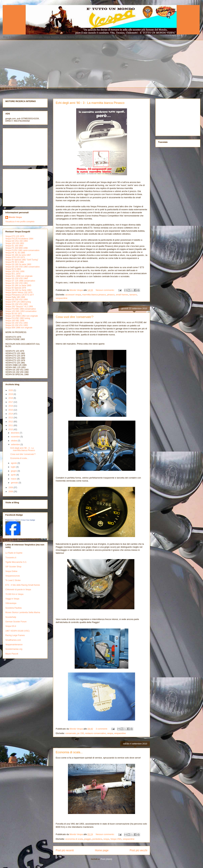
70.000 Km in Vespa (14, 594)
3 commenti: (102, 729)
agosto (14, 463)
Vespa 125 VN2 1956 (15, 271)
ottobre (14, 441)
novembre (16, 437)
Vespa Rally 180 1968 (15, 297)
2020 (11, 390)
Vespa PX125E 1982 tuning (18, 318)
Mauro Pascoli (12, 654)
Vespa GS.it (11, 626)
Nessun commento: (106, 290)
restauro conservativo (95, 733)
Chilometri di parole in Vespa (18, 590)
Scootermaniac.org (14, 649)
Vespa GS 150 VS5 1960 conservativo (22, 267)
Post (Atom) (106, 859)
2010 (11, 429)
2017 (11, 402)
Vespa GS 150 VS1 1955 (17, 304)
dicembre (15, 433)
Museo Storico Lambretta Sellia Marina (23, 612)
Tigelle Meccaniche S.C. (16, 562)
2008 (11, 492)
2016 (11, 406)
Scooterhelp (11, 617)
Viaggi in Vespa (12, 599)
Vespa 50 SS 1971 (14, 314)
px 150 (81, 733)
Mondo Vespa (15, 217)
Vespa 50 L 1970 (13, 274)
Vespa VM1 (116, 839)
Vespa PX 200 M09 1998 (17, 248)
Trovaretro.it (11, 558)
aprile (14, 475)
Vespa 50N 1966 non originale (19, 328)
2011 (11, 425)
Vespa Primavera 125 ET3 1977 (20, 295)
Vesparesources (13, 576)
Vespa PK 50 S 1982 (15, 262)
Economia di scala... (69, 752)
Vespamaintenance (14, 645)
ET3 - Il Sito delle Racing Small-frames (23, 585)
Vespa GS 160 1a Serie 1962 (18, 290)
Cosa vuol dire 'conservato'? (75, 317)
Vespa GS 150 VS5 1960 (17, 278)
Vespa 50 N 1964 (13, 269)
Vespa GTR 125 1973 (15, 257)
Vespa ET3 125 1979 (15, 236)
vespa (110, 733)
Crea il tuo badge (28, 520)
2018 (11, 398)
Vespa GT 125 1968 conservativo (20, 281)
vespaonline (61, 298)
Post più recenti (65, 850)
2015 (11, 410)
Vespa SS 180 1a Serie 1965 (18, 285)
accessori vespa (73, 295)
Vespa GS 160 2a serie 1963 (18, 264)
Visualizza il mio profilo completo (20, 222)
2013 (11, 418)
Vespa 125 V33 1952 (15, 243)
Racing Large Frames (15, 635)
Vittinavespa (11, 603)
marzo (14, 479)
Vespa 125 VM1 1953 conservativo (21, 311)
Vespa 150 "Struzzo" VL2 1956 (19, 307)
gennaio (15, 483)
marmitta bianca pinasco (94, 295)
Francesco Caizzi (12, 520)
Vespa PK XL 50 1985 (15, 253)
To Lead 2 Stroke (13, 580)
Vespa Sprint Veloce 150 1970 (19, 293)
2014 (11, 414)
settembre (16, 445)
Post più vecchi (138, 850)
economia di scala (74, 839)
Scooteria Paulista (14, 608)
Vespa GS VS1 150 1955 (17, 241)
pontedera (97, 839)
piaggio (88, 839)
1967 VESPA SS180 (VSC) (17, 631)
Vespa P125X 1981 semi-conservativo (22, 250)
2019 (11, 394)
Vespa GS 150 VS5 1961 (17, 283)
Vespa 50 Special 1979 (16, 288)
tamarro (133, 295)
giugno (14, 471)
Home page (102, 850)
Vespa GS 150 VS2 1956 (17, 300)
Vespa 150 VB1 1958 (15, 321)
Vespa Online (11, 571)
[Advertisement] (44, 63)
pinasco (111, 295)
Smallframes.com (13, 640)
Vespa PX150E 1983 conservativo (21, 309)
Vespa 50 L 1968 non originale (19, 276)
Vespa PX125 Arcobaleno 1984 (19, 239)
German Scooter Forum (16, 622)
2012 (11, 422)
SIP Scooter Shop (13, 567)
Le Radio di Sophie (14, 553)
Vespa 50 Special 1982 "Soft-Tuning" (22, 260)
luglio (14, 467)
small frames (122, 295)
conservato (71, 733)
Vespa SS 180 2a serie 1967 (18, 255)
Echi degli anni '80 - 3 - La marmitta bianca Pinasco (90, 103)
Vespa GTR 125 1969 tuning (18, 302)
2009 (11, 488)
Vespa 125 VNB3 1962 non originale (22, 316)
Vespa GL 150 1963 (14, 246)
